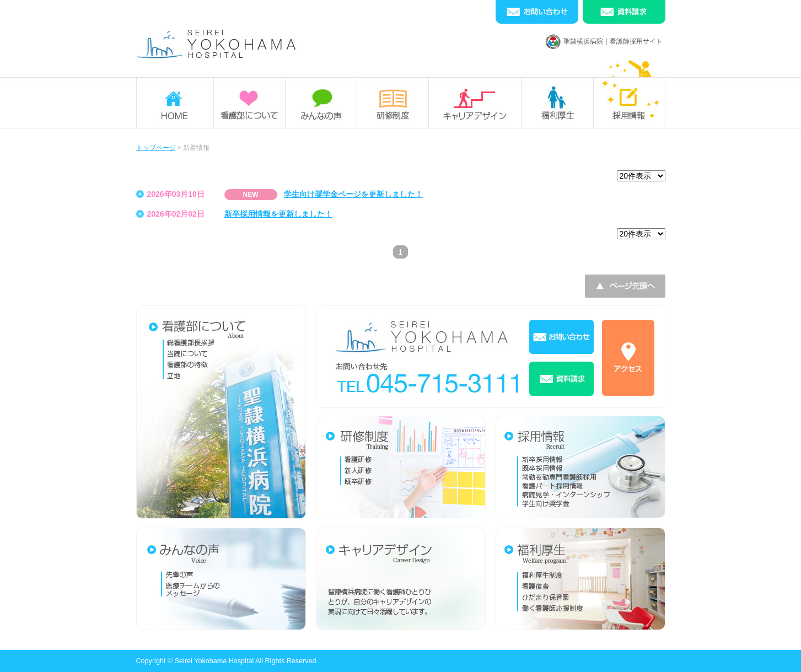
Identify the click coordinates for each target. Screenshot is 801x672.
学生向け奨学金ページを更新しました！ (353, 194)
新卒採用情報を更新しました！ (278, 214)
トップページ (156, 148)
